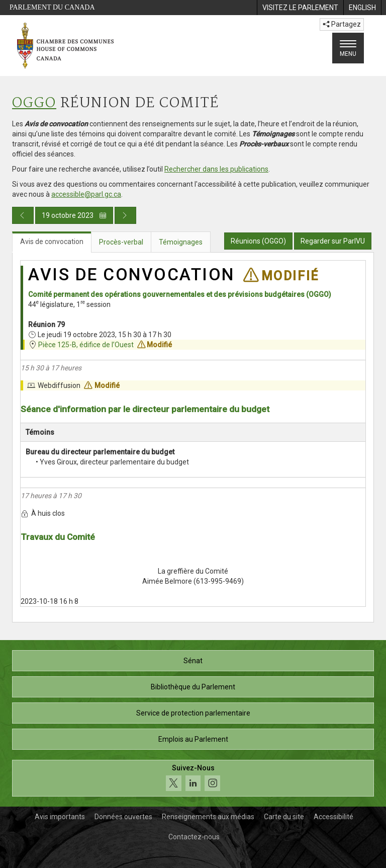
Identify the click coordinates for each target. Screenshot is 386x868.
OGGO (34, 103)
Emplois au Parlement (193, 739)
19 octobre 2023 (74, 215)
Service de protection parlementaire (193, 713)
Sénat (193, 661)
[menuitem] (300, 8)
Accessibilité (333, 817)
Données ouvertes (123, 817)
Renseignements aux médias (208, 817)
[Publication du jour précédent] (23, 215)
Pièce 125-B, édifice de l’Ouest (86, 345)
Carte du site (284, 817)
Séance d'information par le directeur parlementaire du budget (145, 409)
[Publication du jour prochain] (125, 215)
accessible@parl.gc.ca (86, 194)
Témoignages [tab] (181, 242)
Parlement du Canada (52, 7)
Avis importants (60, 817)
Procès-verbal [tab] (121, 242)
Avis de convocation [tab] (52, 242)
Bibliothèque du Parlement (193, 687)
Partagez (342, 24)
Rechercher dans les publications (216, 169)
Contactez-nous (194, 837)
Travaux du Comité (58, 537)
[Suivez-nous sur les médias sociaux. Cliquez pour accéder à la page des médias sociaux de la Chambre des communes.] (193, 778)
